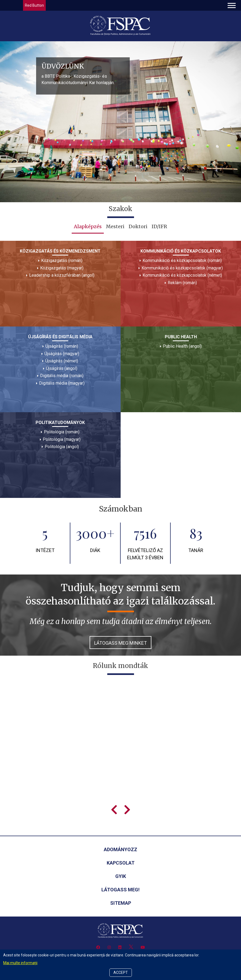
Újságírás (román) (62, 346)
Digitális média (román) (62, 376)
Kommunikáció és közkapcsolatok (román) (182, 260)
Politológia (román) (62, 432)
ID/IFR (159, 226)
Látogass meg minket (120, 643)
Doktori (138, 226)
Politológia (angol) (62, 447)
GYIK (121, 876)
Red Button (34, 5)
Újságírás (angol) (62, 368)
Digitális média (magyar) (62, 383)
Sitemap (121, 903)
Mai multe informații (20, 963)
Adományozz (120, 849)
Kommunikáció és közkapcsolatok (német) (182, 275)
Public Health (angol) (182, 346)
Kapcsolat (121, 863)
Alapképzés (88, 226)
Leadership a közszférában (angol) (62, 275)
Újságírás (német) (62, 361)
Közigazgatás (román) (62, 260)
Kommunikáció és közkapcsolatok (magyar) (182, 268)
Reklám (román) (182, 283)
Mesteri (115, 226)
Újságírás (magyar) (62, 354)
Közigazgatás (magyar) (62, 268)
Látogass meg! (120, 890)
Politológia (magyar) (62, 439)
